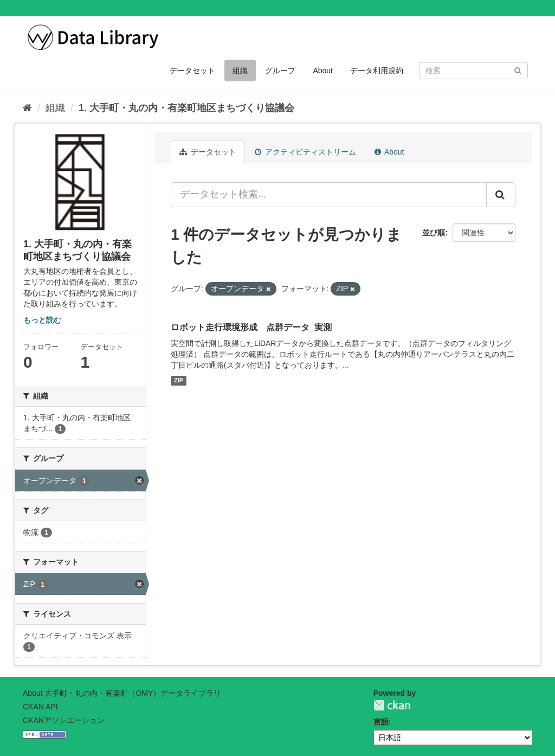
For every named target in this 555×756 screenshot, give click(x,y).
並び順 (434, 233)
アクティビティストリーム (305, 152)
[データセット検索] (474, 71)
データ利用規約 (377, 71)
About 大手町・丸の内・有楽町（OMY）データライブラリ (122, 693)
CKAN (392, 705)
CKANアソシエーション (64, 720)
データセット (192, 71)
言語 (381, 722)
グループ (280, 71)
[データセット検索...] (329, 195)
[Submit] (518, 70)
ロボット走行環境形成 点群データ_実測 (251, 327)
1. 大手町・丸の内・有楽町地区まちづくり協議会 (186, 108)
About (323, 71)
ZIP (178, 381)
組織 (240, 71)
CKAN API (40, 707)
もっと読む (42, 320)
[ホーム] (27, 108)
